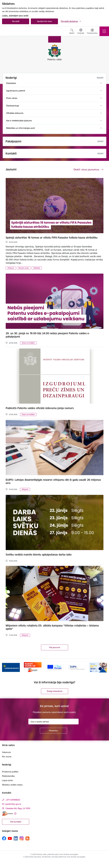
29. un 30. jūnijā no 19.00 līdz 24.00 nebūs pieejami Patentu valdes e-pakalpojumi (48, 335)
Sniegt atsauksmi (55, 691)
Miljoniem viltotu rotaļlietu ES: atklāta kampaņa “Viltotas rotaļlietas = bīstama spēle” (52, 627)
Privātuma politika (10, 772)
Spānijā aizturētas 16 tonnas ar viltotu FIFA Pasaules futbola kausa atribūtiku (52, 238)
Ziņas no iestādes (28, 343)
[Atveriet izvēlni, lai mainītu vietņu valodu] (81, 32)
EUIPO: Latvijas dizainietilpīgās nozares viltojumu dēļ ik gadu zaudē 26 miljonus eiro (53, 481)
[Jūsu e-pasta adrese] (53, 722)
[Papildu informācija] (15, 814)
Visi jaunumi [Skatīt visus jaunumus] (55, 647)
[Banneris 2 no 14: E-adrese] (33, 667)
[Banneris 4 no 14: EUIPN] (76, 667)
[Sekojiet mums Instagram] (22, 838)
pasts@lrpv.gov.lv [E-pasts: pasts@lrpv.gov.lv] (13, 804)
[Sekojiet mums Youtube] (10, 838)
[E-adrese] (7, 814)
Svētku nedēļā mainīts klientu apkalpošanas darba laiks (39, 555)
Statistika (37, 268)
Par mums (7, 757)
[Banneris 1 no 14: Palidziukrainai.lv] (11, 667)
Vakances (6, 752)
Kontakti (11, 153)
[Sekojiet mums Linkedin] (16, 838)
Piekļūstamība (8, 776)
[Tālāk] (104, 667)
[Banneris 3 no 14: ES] (54, 667)
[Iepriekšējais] (5, 667)
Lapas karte (7, 780)
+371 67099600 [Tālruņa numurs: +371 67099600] (13, 800)
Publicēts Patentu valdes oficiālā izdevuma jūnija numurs (40, 408)
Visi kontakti (16, 822)
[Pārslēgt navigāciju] (104, 31)
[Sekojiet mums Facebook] (4, 838)
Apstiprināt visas (44, 21)
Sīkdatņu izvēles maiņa (12, 785)
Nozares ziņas (24, 268)
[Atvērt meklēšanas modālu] (72, 32)
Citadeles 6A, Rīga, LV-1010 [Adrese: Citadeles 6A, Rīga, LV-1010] (18, 808)
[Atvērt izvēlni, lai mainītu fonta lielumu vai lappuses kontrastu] (92, 32)
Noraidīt (16, 21)
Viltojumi (11, 268)
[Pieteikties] (53, 731)
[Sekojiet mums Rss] (27, 838)
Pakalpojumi (13, 141)
